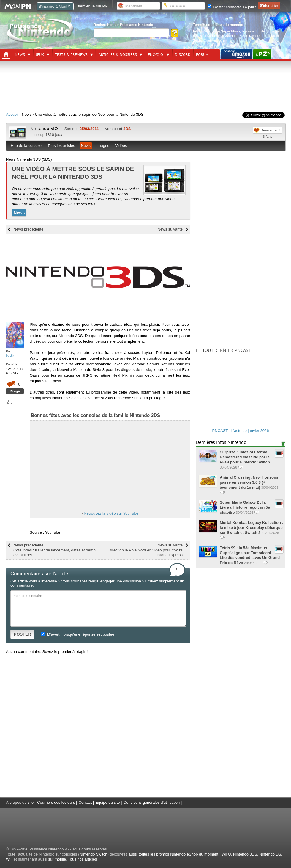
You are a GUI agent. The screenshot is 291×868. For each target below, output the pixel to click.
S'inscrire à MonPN (55, 6)
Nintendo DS (270, 854)
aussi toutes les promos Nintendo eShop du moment (173, 854)
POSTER (22, 634)
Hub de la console (26, 146)
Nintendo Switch (93, 854)
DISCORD (183, 55)
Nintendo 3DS (45, 129)
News (20, 55)
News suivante (170, 229)
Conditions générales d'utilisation (152, 802)
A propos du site (20, 802)
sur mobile (57, 859)
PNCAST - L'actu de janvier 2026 (241, 431)
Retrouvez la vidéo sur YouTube (111, 513)
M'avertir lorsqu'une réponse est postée (78, 634)
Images (103, 146)
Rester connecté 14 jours (232, 7)
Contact (85, 802)
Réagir (15, 391)
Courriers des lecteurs (56, 802)
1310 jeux (54, 135)
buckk (10, 355)
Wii (9, 859)
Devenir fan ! (271, 130)
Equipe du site (107, 802)
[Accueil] (6, 54)
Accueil (12, 114)
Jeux (40, 55)
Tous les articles (61, 146)
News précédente (28, 229)
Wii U (226, 854)
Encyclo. (156, 55)
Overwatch (212, 40)
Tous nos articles (82, 859)
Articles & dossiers (118, 55)
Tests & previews (71, 55)
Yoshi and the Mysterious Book (224, 36)
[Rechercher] (131, 33)
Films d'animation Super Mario (216, 31)
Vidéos (121, 146)
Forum (202, 55)
